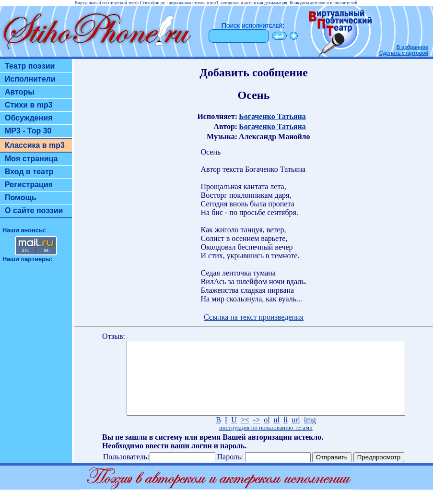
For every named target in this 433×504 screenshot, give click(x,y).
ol (267, 434)
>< (245, 434)
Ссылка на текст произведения (254, 317)
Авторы (20, 92)
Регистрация (29, 185)
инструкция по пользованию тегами (266, 442)
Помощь (21, 198)
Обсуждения (29, 118)
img (310, 434)
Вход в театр (29, 172)
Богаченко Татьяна (272, 116)
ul (277, 434)
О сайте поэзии (34, 210)
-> (257, 434)
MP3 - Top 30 (28, 131)
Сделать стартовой (404, 53)
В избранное (412, 47)
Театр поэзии (30, 66)
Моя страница (31, 159)
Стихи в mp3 (29, 105)
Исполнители (30, 79)
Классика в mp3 (35, 145)
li (286, 434)
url (296, 434)
